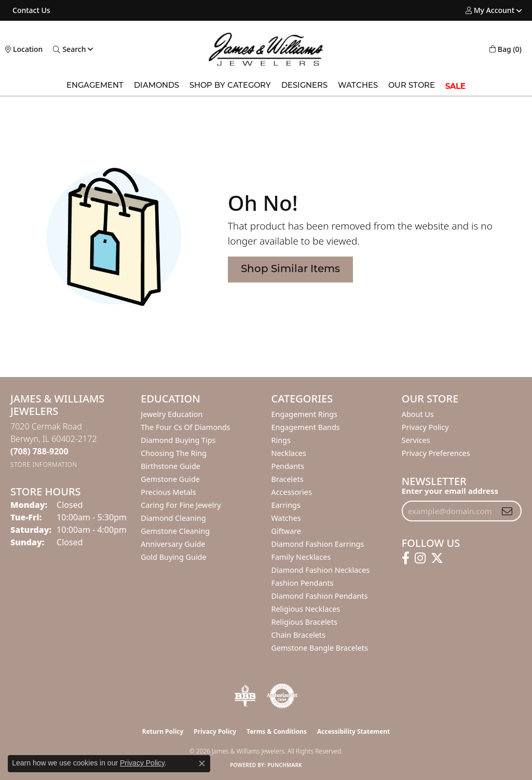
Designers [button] (304, 86)
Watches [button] (358, 86)
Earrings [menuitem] (286, 505)
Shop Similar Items (290, 270)
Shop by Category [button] (230, 86)
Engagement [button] (95, 86)
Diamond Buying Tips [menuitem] (178, 440)
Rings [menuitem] (281, 440)
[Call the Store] (39, 451)
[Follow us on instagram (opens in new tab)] (420, 558)
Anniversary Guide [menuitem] (173, 544)
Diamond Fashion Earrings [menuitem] (318, 544)
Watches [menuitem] (286, 518)
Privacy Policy (425, 427)
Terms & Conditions (277, 731)
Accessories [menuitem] (292, 492)
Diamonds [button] (156, 86)
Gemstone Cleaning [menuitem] (175, 531)
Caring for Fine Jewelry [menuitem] (181, 505)
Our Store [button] (412, 86)
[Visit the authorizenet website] (282, 696)
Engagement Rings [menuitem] (305, 414)
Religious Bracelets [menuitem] (304, 622)
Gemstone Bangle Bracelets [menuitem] (320, 648)
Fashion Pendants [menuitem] (303, 583)
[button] (490, 10)
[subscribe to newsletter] (507, 511)
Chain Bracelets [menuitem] (298, 635)
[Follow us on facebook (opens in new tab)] (406, 558)
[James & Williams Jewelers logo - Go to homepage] (266, 49)
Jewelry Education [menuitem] (172, 414)
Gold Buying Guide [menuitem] (173, 557)
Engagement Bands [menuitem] (306, 427)
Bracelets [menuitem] (288, 479)
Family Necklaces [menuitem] (301, 557)
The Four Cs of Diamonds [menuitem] (185, 427)
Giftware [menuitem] (287, 531)
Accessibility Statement (353, 731)
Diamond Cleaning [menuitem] (173, 518)
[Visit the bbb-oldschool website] (245, 696)
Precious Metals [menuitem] (168, 492)
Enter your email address (450, 491)
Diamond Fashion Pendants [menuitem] (320, 596)
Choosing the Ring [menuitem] (174, 453)
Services (416, 440)
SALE (455, 86)
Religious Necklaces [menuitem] (306, 609)
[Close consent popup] (202, 763)
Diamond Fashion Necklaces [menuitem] (321, 570)
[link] (30, 10)
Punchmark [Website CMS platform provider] (285, 765)
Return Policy (163, 731)
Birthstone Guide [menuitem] (170, 466)
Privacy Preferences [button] (436, 453)
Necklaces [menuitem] (289, 453)
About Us (418, 414)
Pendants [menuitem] (288, 466)
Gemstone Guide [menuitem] (170, 479)
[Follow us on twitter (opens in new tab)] (437, 558)
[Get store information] (44, 465)
